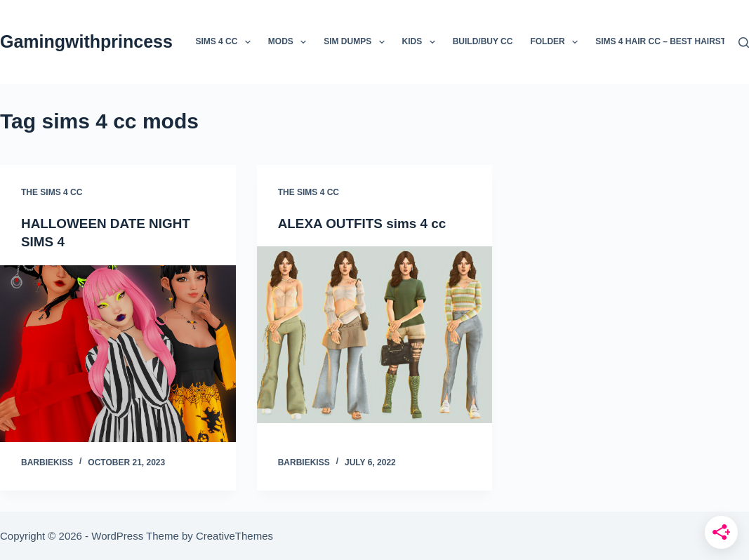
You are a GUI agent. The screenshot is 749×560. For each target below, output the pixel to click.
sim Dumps (357, 42)
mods (290, 42)
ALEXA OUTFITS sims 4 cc (367, 223)
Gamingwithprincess (86, 41)
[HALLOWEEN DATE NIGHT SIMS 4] (118, 353)
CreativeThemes (234, 536)
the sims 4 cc (52, 192)
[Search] (744, 42)
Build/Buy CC (483, 41)
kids (422, 42)
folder (557, 42)
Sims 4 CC (225, 42)
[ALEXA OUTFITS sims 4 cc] (375, 335)
